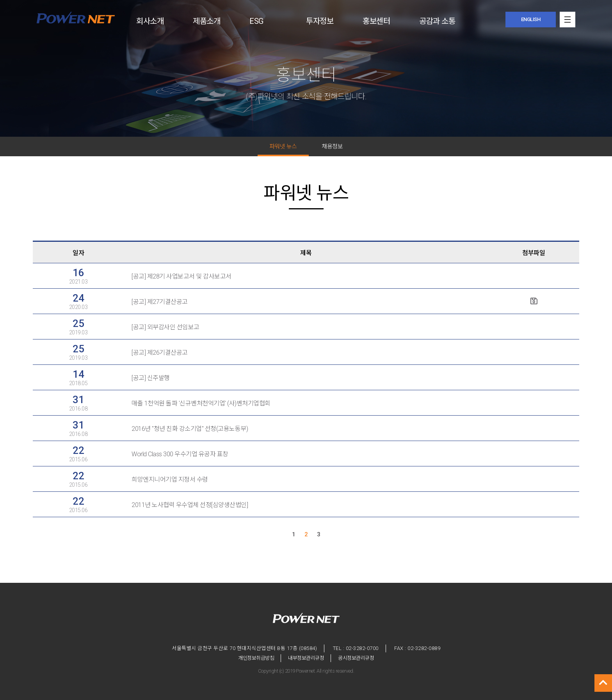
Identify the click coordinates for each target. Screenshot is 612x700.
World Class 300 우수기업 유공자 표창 (180, 454)
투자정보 (320, 21)
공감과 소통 (437, 21)
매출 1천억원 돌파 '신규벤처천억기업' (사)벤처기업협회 (201, 403)
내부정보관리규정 (306, 658)
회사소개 (150, 21)
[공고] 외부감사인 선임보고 (165, 327)
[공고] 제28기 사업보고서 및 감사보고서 (181, 276)
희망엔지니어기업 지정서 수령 (170, 479)
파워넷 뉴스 (283, 146)
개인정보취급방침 (256, 658)
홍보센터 (376, 21)
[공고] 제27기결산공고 (160, 302)
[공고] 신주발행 (151, 378)
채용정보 (332, 146)
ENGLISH (531, 19)
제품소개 (206, 21)
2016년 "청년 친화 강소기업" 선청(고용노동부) (190, 429)
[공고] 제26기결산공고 (160, 353)
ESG (256, 21)
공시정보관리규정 (356, 658)
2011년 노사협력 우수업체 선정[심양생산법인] (190, 505)
